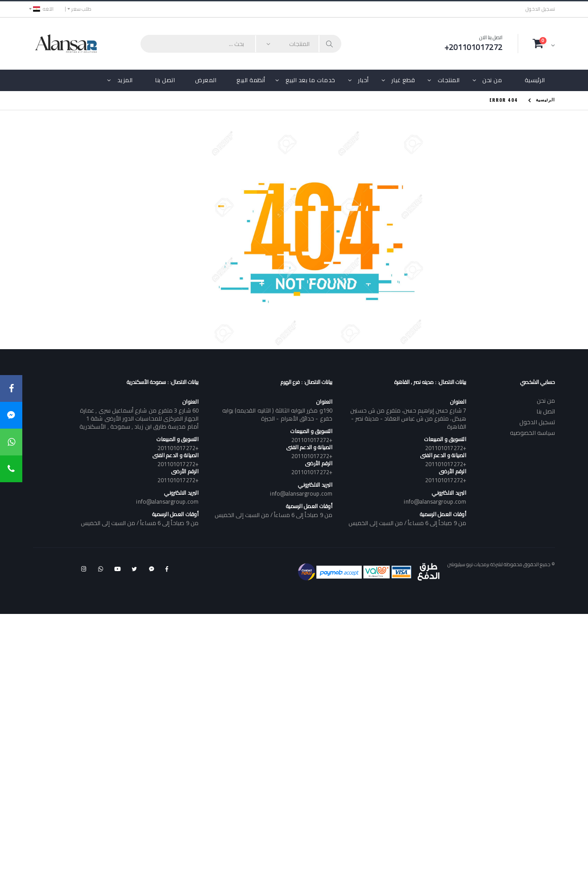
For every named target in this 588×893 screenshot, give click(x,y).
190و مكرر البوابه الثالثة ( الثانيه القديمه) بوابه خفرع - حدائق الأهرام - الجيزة (277, 414)
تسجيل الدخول (540, 9)
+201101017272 (446, 448)
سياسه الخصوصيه (532, 433)
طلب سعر (81, 9)
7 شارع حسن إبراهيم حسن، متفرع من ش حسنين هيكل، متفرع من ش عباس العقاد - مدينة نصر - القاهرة (408, 418)
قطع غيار (403, 80)
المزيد (125, 80)
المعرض (206, 80)
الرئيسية (535, 80)
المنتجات (449, 80)
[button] (544, 43)
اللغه (43, 9)
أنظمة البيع (251, 80)
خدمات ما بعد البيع (311, 80)
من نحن (492, 80)
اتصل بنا (165, 80)
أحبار (363, 80)
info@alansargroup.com (435, 501)
